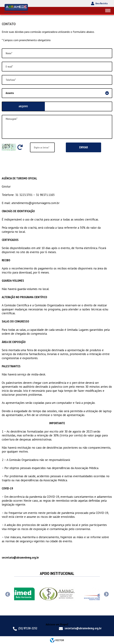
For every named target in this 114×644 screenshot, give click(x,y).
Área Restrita (101, 3)
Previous (8, 594)
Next (106, 594)
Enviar (84, 147)
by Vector (57, 640)
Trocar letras (20, 147)
